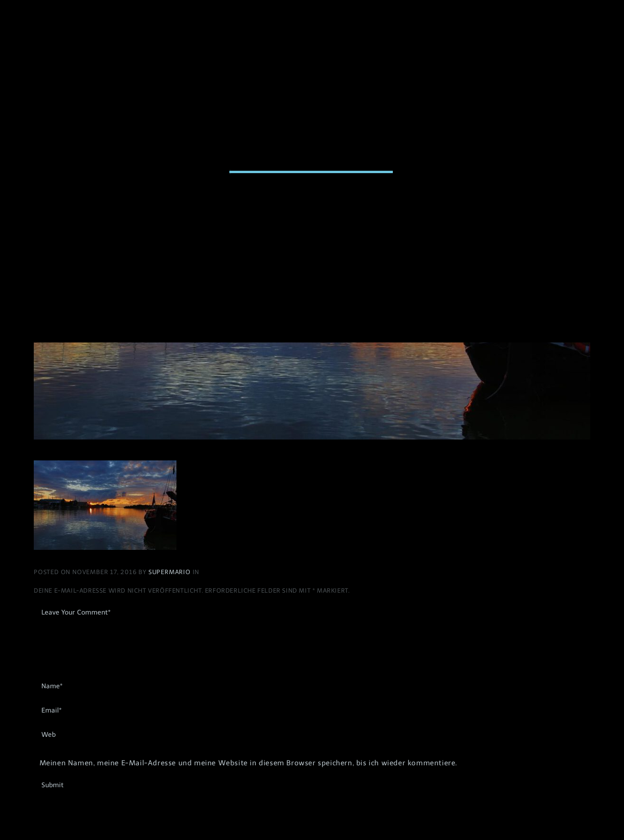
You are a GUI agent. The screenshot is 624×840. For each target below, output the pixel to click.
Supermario (171, 572)
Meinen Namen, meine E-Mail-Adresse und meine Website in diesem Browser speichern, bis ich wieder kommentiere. (248, 763)
